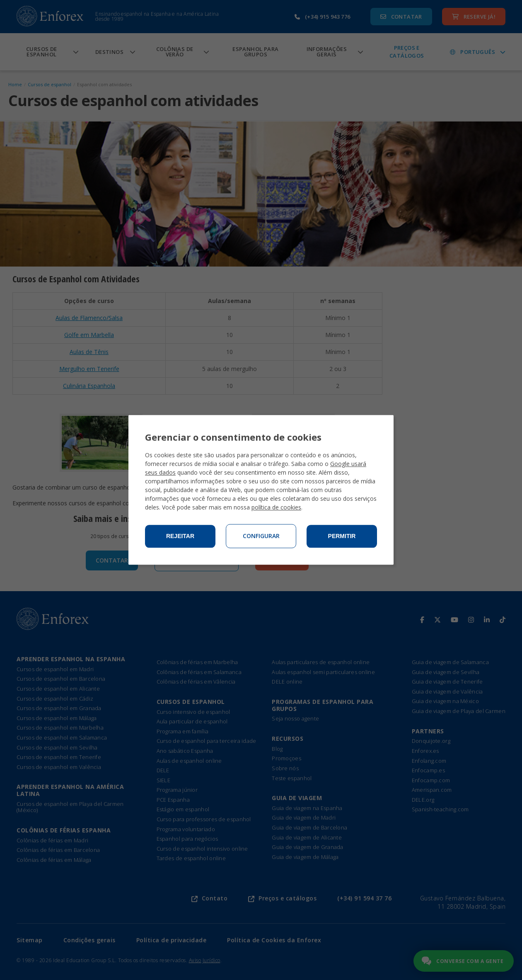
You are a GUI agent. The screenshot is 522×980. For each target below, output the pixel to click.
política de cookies (276, 508)
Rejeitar (180, 536)
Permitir (342, 536)
